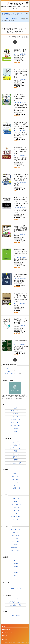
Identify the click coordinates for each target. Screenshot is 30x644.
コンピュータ (9, 371)
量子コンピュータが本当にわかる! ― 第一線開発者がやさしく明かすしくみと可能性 (20, 73)
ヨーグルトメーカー (16, 445)
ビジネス (16, 414)
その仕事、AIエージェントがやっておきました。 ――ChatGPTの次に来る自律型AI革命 (21, 298)
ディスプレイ (16, 535)
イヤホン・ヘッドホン (16, 589)
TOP (3, 627)
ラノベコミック (16, 420)
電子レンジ (16, 457)
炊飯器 (16, 451)
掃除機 (16, 567)
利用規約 (5, 636)
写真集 (16, 432)
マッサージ (16, 485)
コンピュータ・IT (16, 423)
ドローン (16, 519)
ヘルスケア (16, 473)
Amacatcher (15, 3)
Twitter (4, 639)
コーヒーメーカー (16, 454)
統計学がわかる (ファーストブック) (20, 51)
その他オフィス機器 (16, 605)
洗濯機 (16, 564)
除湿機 (16, 572)
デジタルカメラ (16, 498)
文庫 (16, 408)
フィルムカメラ (16, 507)
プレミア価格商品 (16, 615)
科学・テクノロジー (17, 13)
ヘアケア (16, 482)
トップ (7, 368)
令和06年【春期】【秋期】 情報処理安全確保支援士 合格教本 (21, 229)
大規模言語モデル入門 (20, 341)
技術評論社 (15, 19)
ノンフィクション (16, 411)
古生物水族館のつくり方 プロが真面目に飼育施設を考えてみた (20, 97)
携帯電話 (16, 544)
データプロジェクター (16, 602)
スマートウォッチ (16, 550)
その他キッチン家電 (16, 463)
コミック (16, 417)
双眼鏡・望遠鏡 (16, 516)
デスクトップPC (16, 530)
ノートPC (16, 532)
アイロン (16, 570)
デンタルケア (16, 479)
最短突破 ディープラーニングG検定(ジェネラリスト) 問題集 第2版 (21, 151)
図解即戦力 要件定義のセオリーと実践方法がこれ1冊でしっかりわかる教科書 (21, 126)
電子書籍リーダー (16, 547)
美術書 (16, 429)
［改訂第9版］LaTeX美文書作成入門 (21, 275)
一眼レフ (16, 501)
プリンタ (16, 538)
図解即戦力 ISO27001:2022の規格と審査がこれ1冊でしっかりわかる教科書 (21, 177)
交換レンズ (16, 510)
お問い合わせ (6, 630)
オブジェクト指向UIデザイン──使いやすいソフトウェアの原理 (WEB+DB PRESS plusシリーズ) (21, 201)
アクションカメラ (16, 504)
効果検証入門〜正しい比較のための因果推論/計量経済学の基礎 (21, 252)
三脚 (16, 513)
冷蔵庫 (16, 460)
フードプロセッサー (16, 448)
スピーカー (16, 586)
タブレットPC (16, 541)
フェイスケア (16, 476)
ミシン (16, 575)
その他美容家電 (16, 488)
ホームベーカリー (16, 442)
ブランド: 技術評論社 (20, 54)
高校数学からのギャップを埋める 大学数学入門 (20, 321)
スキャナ (16, 599)
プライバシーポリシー (8, 633)
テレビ (16, 561)
